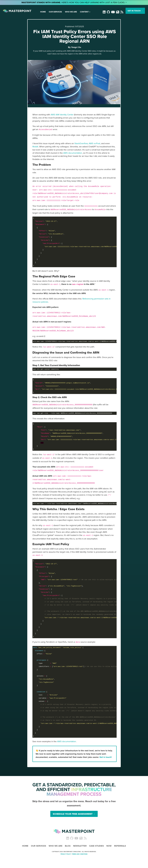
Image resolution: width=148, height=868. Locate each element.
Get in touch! (106, 757)
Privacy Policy (66, 854)
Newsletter (80, 846)
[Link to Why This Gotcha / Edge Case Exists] (60, 509)
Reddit (35, 147)
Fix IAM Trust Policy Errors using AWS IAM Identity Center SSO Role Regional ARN (75, 36)
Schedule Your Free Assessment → (74, 814)
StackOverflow (81, 143)
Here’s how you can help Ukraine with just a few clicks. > (74, 2)
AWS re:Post (94, 143)
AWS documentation (73, 153)
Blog (68, 846)
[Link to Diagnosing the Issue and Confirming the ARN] (67, 352)
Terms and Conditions (80, 854)
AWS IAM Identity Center (62, 115)
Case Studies (96, 846)
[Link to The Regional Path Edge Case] (55, 276)
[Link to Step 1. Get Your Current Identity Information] (57, 365)
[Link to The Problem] (43, 165)
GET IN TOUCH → (135, 11)
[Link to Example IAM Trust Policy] (52, 544)
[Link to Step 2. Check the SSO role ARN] (51, 397)
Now (109, 846)
